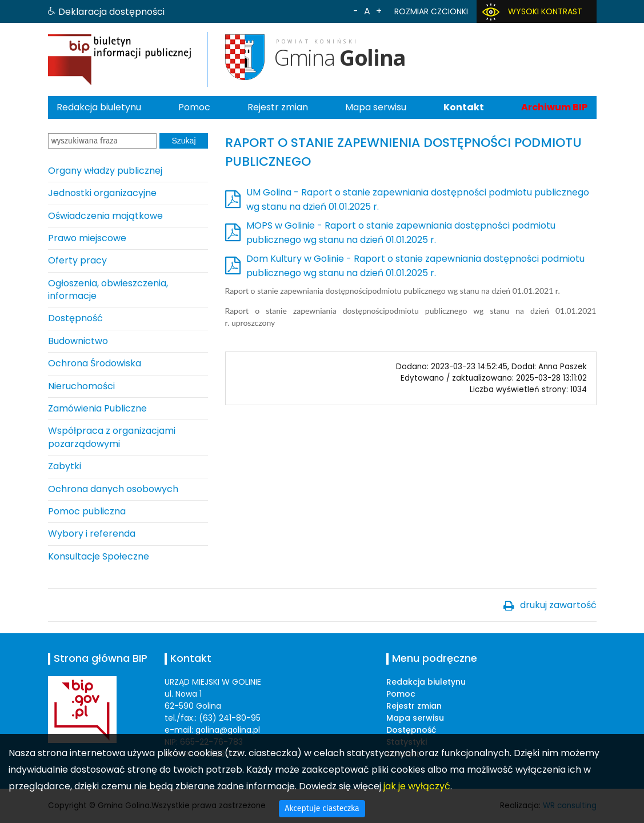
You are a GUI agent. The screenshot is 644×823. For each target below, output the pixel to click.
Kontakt (464, 107)
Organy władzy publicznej (105, 171)
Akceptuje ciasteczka (322, 808)
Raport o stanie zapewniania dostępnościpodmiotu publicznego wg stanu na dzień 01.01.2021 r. (393, 291)
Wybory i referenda (92, 534)
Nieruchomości (81, 386)
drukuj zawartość (558, 605)
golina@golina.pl (228, 730)
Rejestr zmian (278, 107)
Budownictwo (78, 341)
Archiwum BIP (554, 107)
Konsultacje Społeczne (99, 556)
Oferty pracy (77, 260)
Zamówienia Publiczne (97, 408)
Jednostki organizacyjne (102, 193)
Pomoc (194, 107)
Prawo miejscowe (87, 238)
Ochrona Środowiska (95, 363)
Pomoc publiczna (87, 511)
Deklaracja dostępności (111, 12)
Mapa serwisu (376, 107)
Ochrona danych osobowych (113, 489)
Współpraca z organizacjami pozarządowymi (112, 437)
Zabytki (65, 466)
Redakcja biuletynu (99, 107)
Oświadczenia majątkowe (105, 216)
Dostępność (75, 318)
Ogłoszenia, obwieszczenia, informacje (108, 289)
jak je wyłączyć (417, 786)
